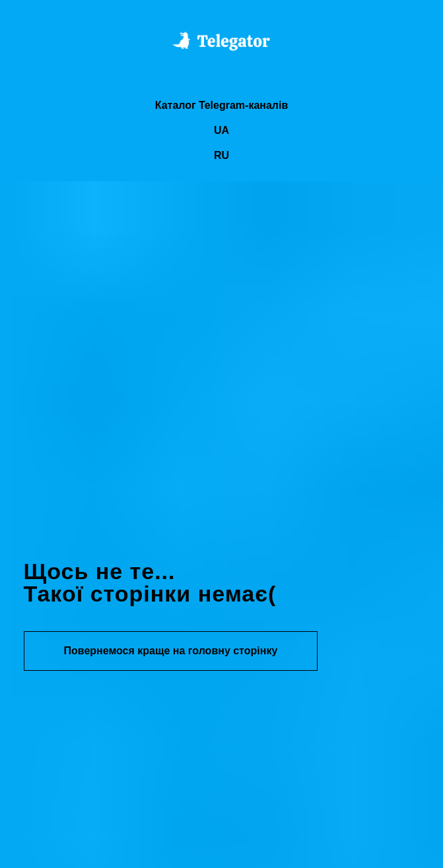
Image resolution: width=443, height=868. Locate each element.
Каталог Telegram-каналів (222, 105)
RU (221, 155)
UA (221, 130)
